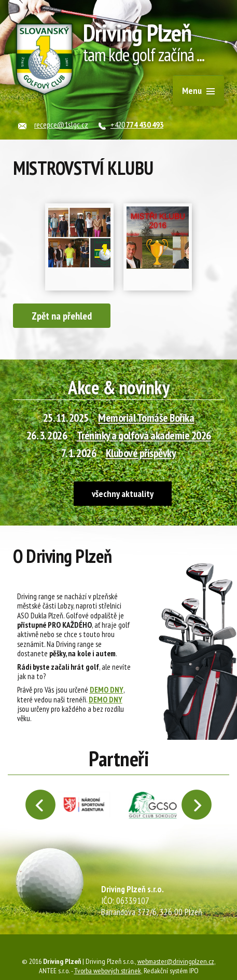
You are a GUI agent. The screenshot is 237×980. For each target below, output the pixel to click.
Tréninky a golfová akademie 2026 (144, 435)
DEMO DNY (107, 689)
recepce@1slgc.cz (61, 125)
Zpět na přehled (62, 316)
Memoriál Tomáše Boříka (146, 418)
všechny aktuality (123, 494)
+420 (137, 125)
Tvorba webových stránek (108, 970)
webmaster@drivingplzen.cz (176, 961)
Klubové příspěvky (141, 453)
